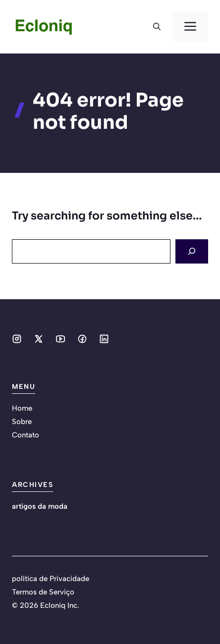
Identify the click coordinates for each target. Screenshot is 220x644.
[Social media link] (17, 339)
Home (22, 408)
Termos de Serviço (43, 592)
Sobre (22, 422)
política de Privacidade (51, 579)
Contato (26, 435)
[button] (157, 27)
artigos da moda (40, 506)
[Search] (192, 251)
